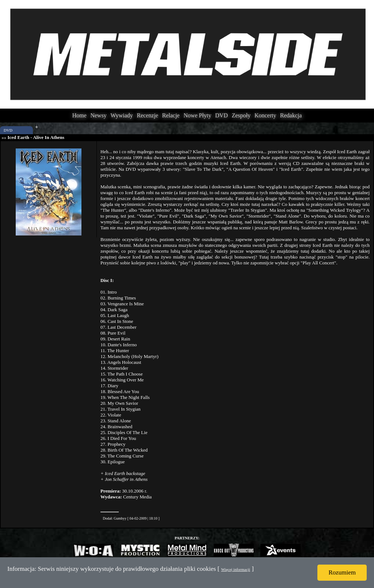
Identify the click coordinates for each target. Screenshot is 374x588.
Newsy (98, 115)
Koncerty (266, 115)
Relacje (171, 115)
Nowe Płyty (197, 115)
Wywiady (122, 115)
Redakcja (291, 115)
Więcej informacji (235, 569)
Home (79, 115)
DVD (222, 115)
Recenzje (147, 115)
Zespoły (241, 115)
